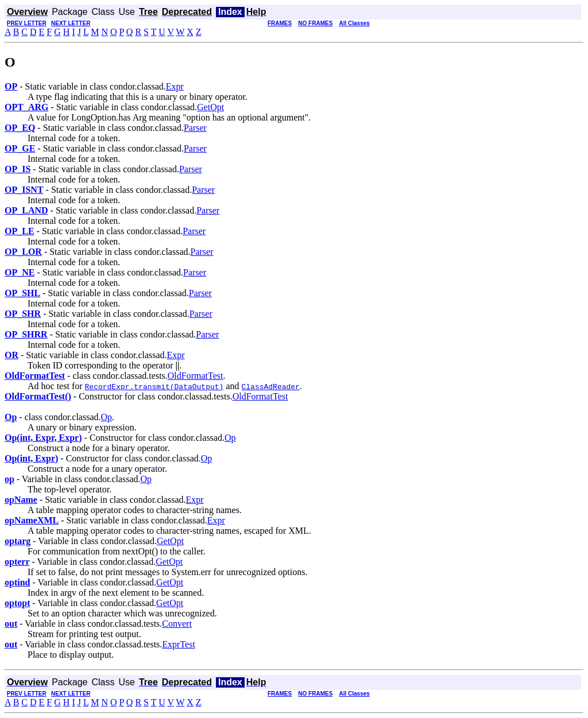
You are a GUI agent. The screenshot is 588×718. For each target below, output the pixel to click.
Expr (175, 86)
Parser (195, 128)
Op (107, 417)
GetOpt (210, 107)
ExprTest (179, 644)
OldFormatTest (196, 376)
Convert (177, 624)
